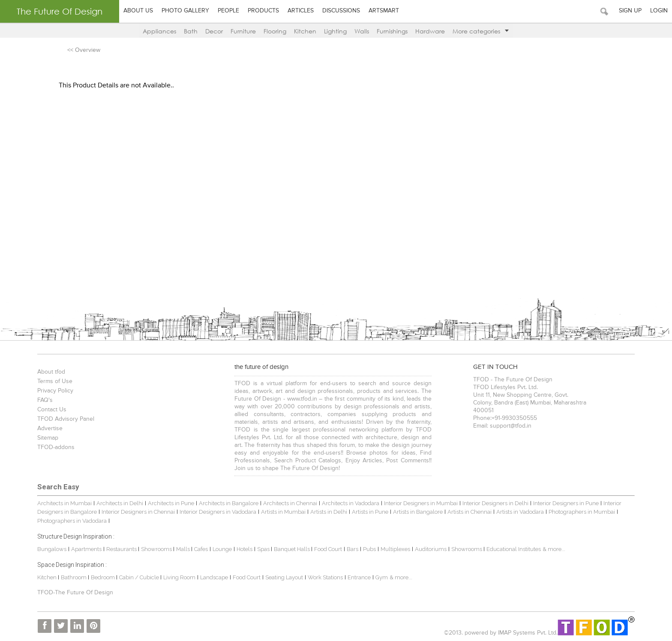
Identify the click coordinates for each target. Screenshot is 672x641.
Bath (191, 31)
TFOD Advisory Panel (66, 419)
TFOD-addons (56, 447)
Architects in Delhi (120, 503)
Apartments (86, 549)
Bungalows (52, 549)
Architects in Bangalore (229, 503)
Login (659, 11)
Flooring (275, 31)
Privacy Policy (55, 391)
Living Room (179, 577)
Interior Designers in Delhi (495, 503)
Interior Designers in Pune (566, 503)
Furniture (243, 31)
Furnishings (392, 31)
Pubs (369, 549)
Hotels (244, 549)
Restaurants (122, 549)
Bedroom (103, 577)
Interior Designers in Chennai (138, 512)
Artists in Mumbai (283, 512)
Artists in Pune (370, 512)
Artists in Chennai (469, 512)
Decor (214, 31)
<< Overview (84, 50)
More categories (481, 31)
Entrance (359, 577)
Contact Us (52, 410)
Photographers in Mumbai (582, 512)
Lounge (222, 549)
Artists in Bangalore (418, 512)
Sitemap (48, 438)
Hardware (430, 31)
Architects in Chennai (290, 503)
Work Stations (325, 577)
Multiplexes (395, 549)
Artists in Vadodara (520, 512)
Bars (352, 549)
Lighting (335, 31)
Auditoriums (431, 549)
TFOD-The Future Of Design (75, 593)
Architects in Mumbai (64, 503)
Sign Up (630, 11)
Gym (382, 577)
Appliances (159, 31)
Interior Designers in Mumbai (421, 503)
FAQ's (45, 400)
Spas (264, 549)
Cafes (201, 549)
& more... (554, 549)
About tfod (51, 372)
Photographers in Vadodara (72, 521)
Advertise (50, 428)
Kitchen (305, 31)
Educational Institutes (514, 549)
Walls (362, 31)
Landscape (214, 577)
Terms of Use (55, 381)
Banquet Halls (292, 549)
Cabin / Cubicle (140, 577)
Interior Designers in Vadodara (218, 512)
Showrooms (157, 549)
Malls (184, 549)
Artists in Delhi (329, 512)
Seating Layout (284, 577)
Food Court (328, 549)
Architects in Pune (171, 503)
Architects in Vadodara (351, 503)
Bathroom (74, 577)
